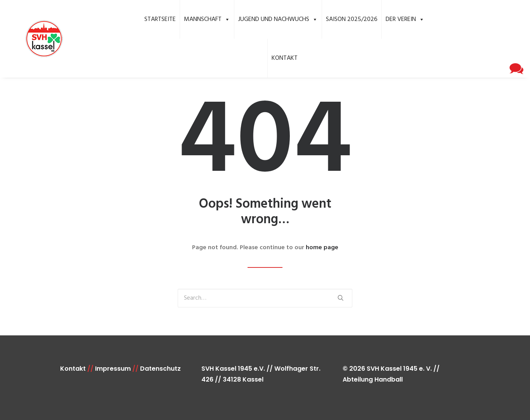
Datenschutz (160, 369)
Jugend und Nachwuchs (278, 19)
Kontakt (285, 58)
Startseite (160, 19)
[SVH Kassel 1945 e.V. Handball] (33, 39)
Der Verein (405, 19)
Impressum (113, 369)
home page (322, 248)
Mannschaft (207, 19)
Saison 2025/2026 (352, 19)
